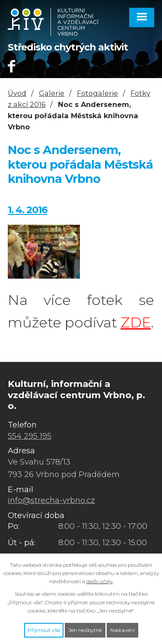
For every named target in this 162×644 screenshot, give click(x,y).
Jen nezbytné (85, 630)
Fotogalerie (97, 93)
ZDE (136, 322)
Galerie (52, 93)
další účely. (100, 581)
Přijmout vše (44, 630)
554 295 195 (30, 436)
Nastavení (122, 630)
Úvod (17, 93)
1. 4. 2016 (28, 210)
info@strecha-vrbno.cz (51, 500)
